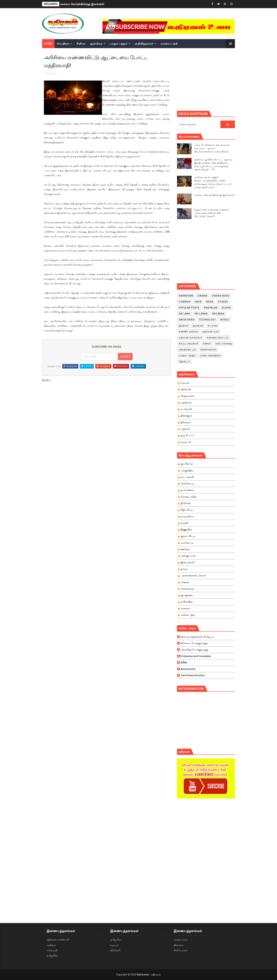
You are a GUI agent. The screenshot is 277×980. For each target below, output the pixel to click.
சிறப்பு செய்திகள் (189, 344)
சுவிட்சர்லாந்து (224, 344)
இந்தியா (54, 73)
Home (48, 44)
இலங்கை (198, 326)
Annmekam (186, 296)
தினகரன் (179, 945)
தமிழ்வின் (52, 956)
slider (226, 308)
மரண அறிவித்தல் (210, 356)
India (198, 302)
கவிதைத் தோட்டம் (218, 338)
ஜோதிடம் (184, 361)
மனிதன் (51, 945)
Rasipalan (211, 308)
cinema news (220, 296)
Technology (207, 320)
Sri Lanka (201, 314)
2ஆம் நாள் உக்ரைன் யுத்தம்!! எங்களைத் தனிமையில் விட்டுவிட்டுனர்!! (212, 213)
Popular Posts (189, 308)
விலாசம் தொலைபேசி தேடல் (207, 638)
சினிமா (81, 44)
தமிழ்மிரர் (116, 940)
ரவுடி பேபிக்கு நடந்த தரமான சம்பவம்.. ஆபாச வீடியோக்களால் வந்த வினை (212, 148)
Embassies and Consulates (207, 657)
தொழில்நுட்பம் (187, 350)
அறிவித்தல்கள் (144, 44)
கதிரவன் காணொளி (58, 940)
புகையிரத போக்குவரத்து (207, 651)
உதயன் (114, 945)
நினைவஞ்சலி (208, 350)
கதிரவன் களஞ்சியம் (191, 338)
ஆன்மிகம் (96, 44)
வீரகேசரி (115, 950)
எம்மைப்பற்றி (169, 44)
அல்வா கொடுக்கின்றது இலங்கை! (82, 4)
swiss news (187, 320)
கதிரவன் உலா (211, 332)
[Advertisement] (227, 79)
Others (223, 302)
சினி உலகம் (180, 950)
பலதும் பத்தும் (119, 44)
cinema (202, 296)
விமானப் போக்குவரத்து (207, 644)
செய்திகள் (63, 44)
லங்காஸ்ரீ (52, 950)
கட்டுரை (213, 326)
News (210, 302)
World (225, 320)
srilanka (218, 314)
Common (185, 302)
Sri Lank (184, 314)
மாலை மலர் (180, 940)
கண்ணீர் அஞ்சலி (188, 332)
